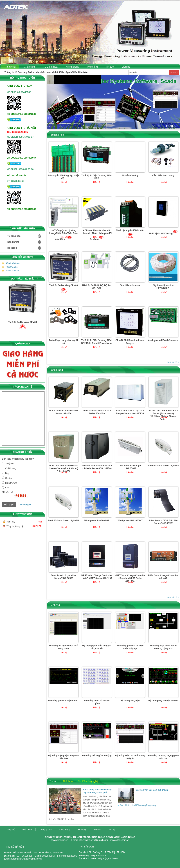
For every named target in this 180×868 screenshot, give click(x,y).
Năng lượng (72, 67)
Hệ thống (92, 67)
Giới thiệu (29, 67)
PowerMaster (12, 267)
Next (41, 278)
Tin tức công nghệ (88, 781)
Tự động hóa (50, 67)
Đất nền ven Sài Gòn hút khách (152, 790)
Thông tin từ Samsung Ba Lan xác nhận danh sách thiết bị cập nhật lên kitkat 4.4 (46, 72)
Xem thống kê (25, 505)
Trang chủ (10, 67)
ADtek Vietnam (13, 263)
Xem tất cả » (173, 362)
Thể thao (68, 781)
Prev (38, 278)
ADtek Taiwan (12, 271)
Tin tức (110, 67)
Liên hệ (126, 67)
